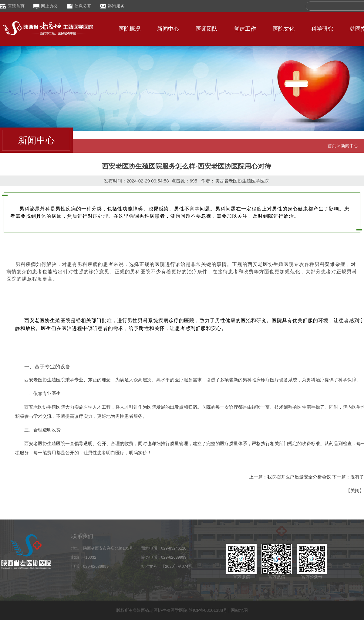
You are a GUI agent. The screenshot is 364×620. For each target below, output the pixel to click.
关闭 (355, 491)
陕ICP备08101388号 (208, 610)
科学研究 (322, 29)
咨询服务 (116, 6)
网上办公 (49, 6)
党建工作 (245, 29)
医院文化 (284, 29)
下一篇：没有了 (348, 477)
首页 (332, 146)
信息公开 (83, 6)
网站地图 (239, 610)
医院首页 (16, 6)
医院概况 (130, 29)
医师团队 (207, 29)
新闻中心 (168, 29)
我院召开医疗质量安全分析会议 (299, 477)
